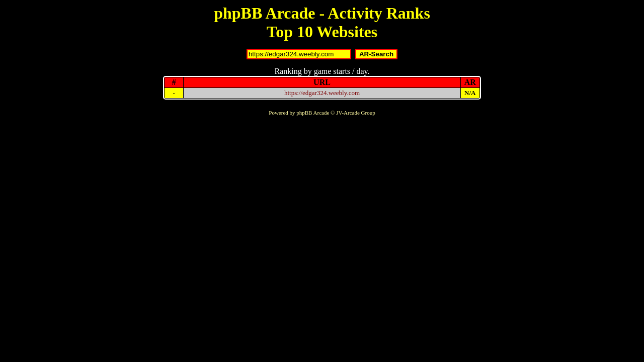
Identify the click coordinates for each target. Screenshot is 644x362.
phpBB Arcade (313, 113)
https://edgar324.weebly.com (322, 93)
